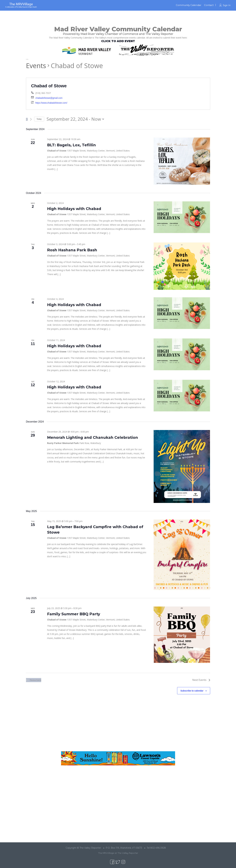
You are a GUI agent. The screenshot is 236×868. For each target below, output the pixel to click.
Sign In (227, 5)
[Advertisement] (118, 725)
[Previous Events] (27, 119)
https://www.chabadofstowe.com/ (51, 103)
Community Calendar (189, 5)
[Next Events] (31, 119)
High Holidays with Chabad (74, 209)
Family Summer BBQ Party (74, 614)
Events (36, 65)
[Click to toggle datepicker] (75, 119)
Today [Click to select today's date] (39, 119)
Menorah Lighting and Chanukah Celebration (93, 437)
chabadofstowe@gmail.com (49, 98)
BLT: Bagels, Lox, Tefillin (71, 145)
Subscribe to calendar (192, 691)
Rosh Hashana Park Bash (72, 250)
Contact (209, 5)
